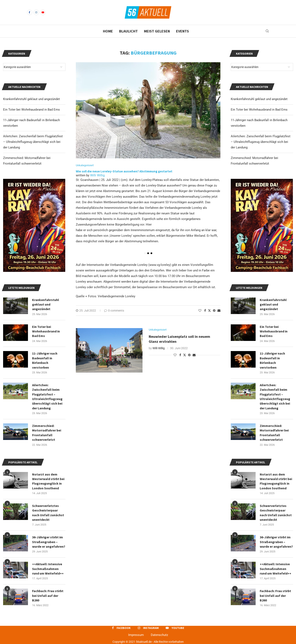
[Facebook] (30, 12)
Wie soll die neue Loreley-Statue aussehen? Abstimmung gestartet (124, 171)
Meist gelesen (157, 31)
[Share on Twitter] (209, 310)
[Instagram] (36, 12)
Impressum (136, 635)
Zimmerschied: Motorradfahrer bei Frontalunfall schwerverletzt (274, 433)
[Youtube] (43, 12)
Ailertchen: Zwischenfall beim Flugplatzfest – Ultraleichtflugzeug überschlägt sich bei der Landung (261, 142)
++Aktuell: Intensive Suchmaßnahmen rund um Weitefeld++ (275, 569)
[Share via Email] (219, 311)
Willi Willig (97, 175)
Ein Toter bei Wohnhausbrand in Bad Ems (259, 110)
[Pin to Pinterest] (214, 311)
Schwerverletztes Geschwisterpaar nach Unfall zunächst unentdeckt (276, 513)
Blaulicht (128, 31)
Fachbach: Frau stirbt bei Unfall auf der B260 (275, 596)
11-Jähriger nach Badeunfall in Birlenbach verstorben (272, 360)
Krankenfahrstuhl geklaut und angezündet (259, 99)
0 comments (114, 311)
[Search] (267, 31)
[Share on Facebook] (205, 311)
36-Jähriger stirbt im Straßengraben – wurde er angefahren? (276, 542)
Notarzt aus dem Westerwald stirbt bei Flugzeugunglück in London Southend (276, 481)
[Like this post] (200, 311)
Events (182, 31)
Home (108, 31)
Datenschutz (159, 635)
